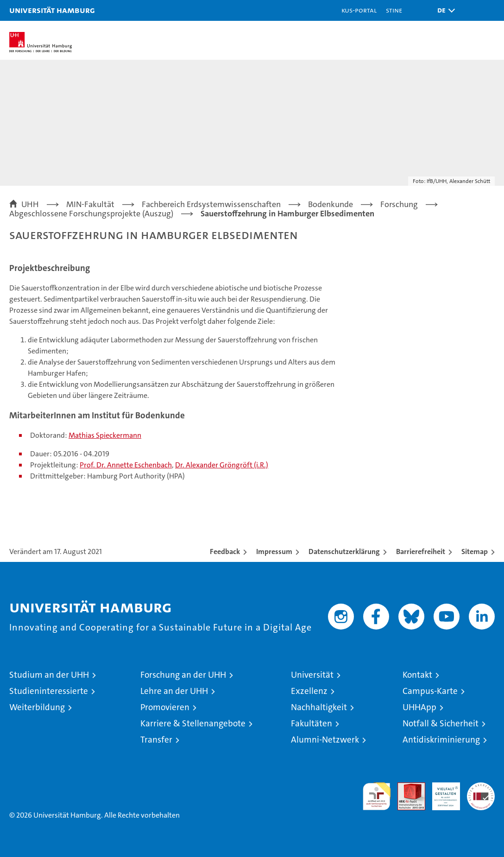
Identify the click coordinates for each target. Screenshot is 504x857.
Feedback (225, 551)
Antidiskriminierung (441, 740)
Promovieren (165, 707)
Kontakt (417, 675)
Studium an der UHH (49, 675)
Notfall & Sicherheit (441, 723)
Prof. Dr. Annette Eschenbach (126, 465)
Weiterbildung (37, 707)
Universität (312, 675)
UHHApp (419, 707)
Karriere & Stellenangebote (193, 723)
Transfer (156, 740)
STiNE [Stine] (394, 10)
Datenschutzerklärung (344, 551)
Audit (406, 787)
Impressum (274, 551)
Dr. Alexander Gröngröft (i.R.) (222, 465)
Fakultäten (312, 723)
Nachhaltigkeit (319, 707)
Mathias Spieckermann (105, 435)
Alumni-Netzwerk (325, 740)
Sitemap (475, 551)
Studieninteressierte (49, 691)
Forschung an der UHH (183, 675)
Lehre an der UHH (174, 691)
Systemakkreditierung (481, 787)
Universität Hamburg (52, 10)
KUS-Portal (359, 10)
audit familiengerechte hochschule (377, 796)
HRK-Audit (441, 792)
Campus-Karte (430, 691)
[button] (444, 10)
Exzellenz (309, 691)
